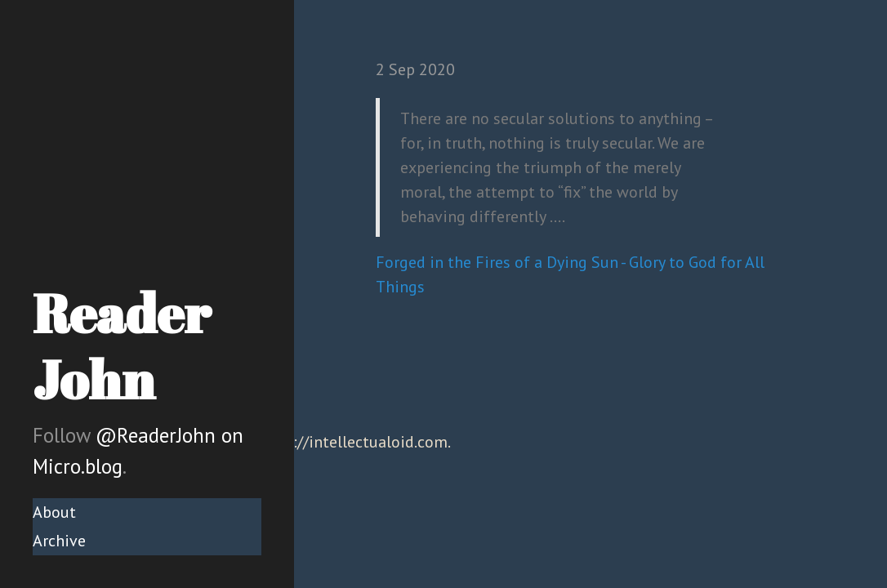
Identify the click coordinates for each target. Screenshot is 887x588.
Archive (59, 541)
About (54, 512)
